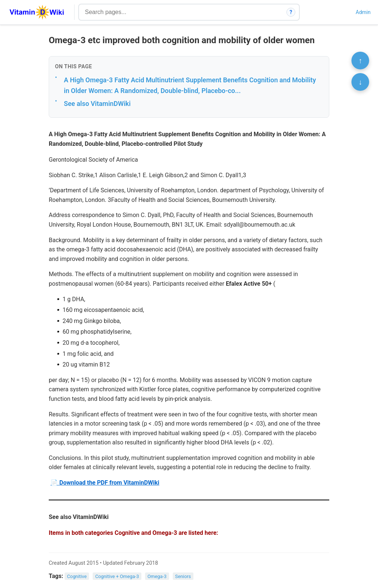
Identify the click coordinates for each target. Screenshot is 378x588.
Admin (363, 12)
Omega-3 (157, 576)
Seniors (183, 576)
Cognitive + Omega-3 (117, 576)
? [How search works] (291, 12)
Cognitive (77, 576)
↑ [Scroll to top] (360, 61)
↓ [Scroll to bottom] (360, 82)
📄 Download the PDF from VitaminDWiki (105, 483)
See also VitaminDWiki (97, 104)
